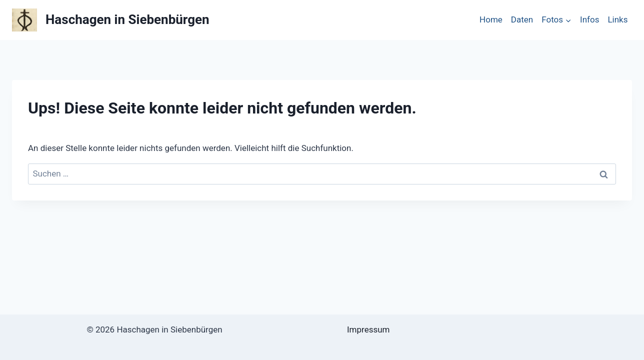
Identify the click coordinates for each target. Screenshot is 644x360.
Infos (589, 19)
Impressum (368, 329)
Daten (522, 19)
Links (617, 19)
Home (491, 19)
